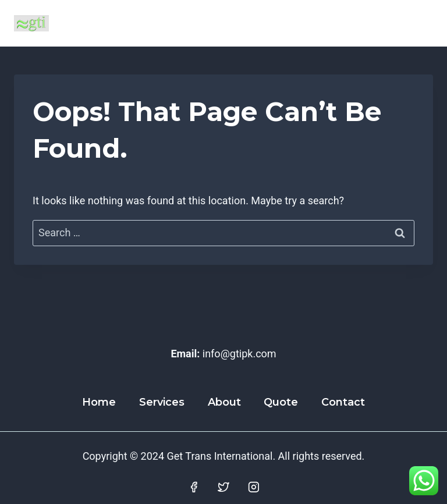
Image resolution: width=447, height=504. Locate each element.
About (224, 402)
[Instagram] (254, 487)
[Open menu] (419, 23)
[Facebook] (194, 487)
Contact (343, 402)
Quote (281, 402)
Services (162, 402)
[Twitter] (223, 487)
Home (99, 402)
